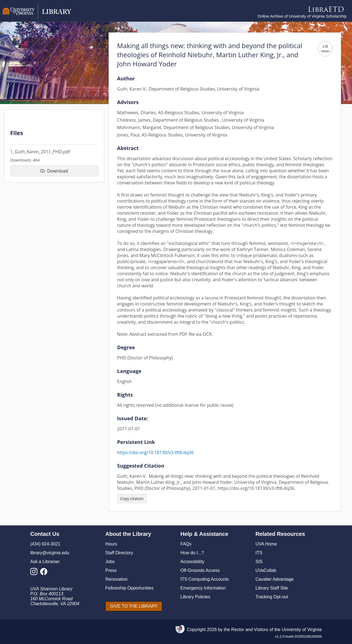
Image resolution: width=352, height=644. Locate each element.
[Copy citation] (132, 499)
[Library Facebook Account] (45, 573)
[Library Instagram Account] (35, 573)
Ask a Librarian (45, 562)
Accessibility (192, 562)
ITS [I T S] (259, 553)
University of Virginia (302, 630)
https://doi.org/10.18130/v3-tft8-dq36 (155, 452)
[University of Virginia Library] (37, 17)
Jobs (110, 562)
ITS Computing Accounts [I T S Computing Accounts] (205, 579)
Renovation (116, 579)
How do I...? (192, 553)
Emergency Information (203, 588)
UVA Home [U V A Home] (266, 544)
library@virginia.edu (50, 553)
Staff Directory (119, 553)
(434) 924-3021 (45, 544)
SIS (259, 562)
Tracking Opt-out (272, 597)
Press (111, 570)
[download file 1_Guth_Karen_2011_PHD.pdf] (54, 171)
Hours (111, 544)
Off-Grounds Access (200, 570)
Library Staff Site (272, 588)
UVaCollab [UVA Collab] (266, 570)
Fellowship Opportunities (129, 588)
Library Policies (195, 597)
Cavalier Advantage (275, 579)
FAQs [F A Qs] (186, 544)
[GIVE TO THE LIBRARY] (134, 606)
